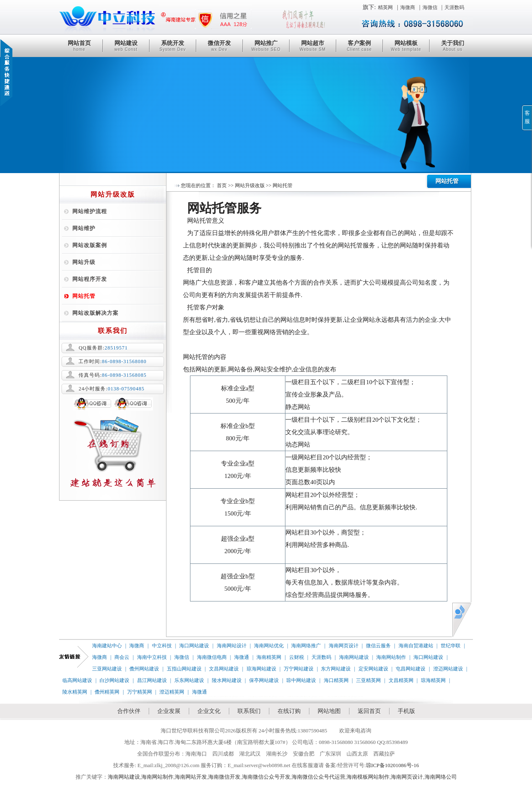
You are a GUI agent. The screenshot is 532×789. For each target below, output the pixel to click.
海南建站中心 (107, 646)
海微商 (408, 7)
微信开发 (219, 46)
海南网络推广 (306, 646)
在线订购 (289, 711)
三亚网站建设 (107, 669)
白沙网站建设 (114, 680)
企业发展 (169, 711)
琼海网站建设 (261, 669)
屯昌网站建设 (411, 669)
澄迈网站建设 (448, 669)
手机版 (406, 711)
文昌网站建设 (224, 669)
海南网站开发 (191, 777)
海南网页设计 (344, 646)
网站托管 (84, 296)
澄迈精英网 (172, 692)
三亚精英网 (368, 680)
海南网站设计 (232, 646)
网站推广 (266, 46)
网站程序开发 (90, 279)
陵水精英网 (75, 692)
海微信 (430, 7)
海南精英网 (269, 657)
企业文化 (209, 711)
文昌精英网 (401, 680)
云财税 (297, 657)
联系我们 (249, 711)
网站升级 (84, 262)
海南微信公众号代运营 (318, 777)
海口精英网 (336, 680)
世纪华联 (451, 646)
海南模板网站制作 (368, 777)
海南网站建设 (354, 657)
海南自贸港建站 (416, 646)
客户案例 (359, 46)
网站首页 (79, 46)
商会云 (122, 657)
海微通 (242, 657)
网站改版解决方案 (95, 313)
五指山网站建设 (184, 669)
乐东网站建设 (189, 680)
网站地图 (329, 711)
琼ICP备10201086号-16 (393, 765)
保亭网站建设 (264, 680)
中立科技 (162, 646)
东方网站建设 (336, 669)
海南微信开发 (224, 777)
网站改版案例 (90, 245)
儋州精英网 (107, 692)
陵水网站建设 (227, 680)
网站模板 (406, 46)
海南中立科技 (152, 657)
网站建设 (126, 46)
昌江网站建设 (152, 680)
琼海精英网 (433, 680)
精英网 (385, 7)
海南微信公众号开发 (266, 777)
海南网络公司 (441, 777)
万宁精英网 (140, 692)
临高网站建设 (77, 680)
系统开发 (173, 46)
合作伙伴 (129, 711)
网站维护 (84, 228)
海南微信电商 (212, 657)
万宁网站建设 (299, 669)
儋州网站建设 (144, 669)
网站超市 (313, 46)
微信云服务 (378, 646)
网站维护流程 (90, 211)
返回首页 (369, 711)
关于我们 (453, 46)
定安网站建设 (373, 669)
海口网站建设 (194, 646)
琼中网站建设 (301, 680)
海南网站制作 (391, 657)
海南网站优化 (269, 646)
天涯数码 (454, 7)
